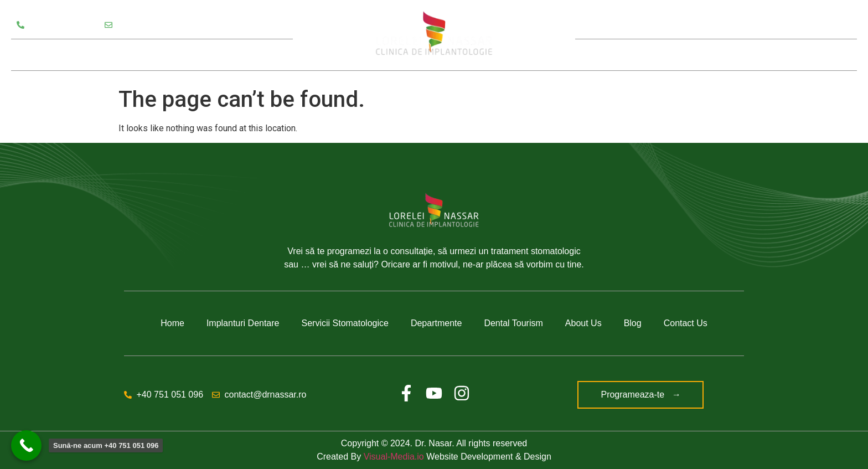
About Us (583, 323)
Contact (805, 55)
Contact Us (686, 323)
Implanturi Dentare (243, 323)
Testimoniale (240, 55)
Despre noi (693, 55)
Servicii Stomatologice (67, 55)
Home (172, 323)
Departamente (165, 55)
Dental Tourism (513, 323)
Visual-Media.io (394, 457)
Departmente (436, 323)
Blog (755, 55)
